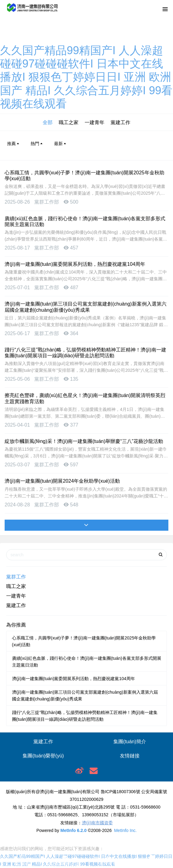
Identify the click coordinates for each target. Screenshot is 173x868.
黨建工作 (120, 122)
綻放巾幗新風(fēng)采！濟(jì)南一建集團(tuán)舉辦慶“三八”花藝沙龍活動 (84, 441)
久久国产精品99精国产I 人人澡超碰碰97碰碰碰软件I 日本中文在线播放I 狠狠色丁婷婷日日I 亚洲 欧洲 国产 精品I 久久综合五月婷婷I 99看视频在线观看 (86, 77)
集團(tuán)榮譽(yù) (43, 756)
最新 (61, 144)
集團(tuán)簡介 (130, 742)
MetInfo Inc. (125, 830)
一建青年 (95, 122)
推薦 (14, 144)
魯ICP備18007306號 (120, 792)
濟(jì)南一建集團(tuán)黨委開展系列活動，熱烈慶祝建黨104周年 (75, 264)
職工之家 (69, 122)
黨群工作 (16, 577)
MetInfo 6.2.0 (73, 830)
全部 (48, 122)
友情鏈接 (130, 756)
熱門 (37, 144)
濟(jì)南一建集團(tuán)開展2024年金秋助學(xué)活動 (62, 481)
